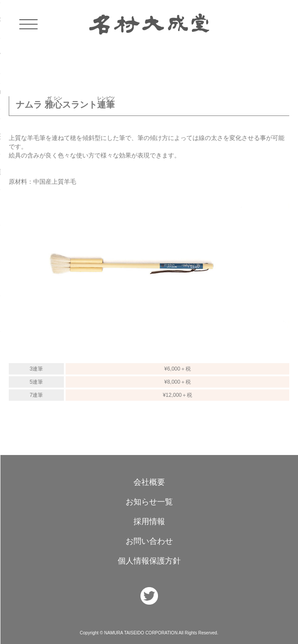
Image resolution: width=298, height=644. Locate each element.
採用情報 (149, 521)
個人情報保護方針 (149, 561)
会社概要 (149, 482)
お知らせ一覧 (149, 502)
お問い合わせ (149, 541)
